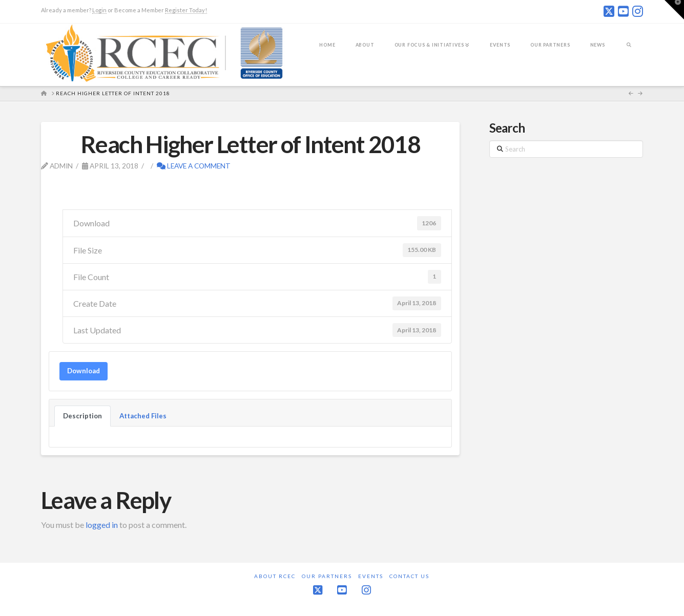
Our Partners (327, 576)
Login (99, 10)
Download (84, 371)
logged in (102, 525)
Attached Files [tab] (143, 416)
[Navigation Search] (629, 52)
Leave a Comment (194, 166)
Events (371, 576)
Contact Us (409, 576)
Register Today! (186, 10)
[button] (674, 10)
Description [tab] (82, 416)
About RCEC (275, 576)
